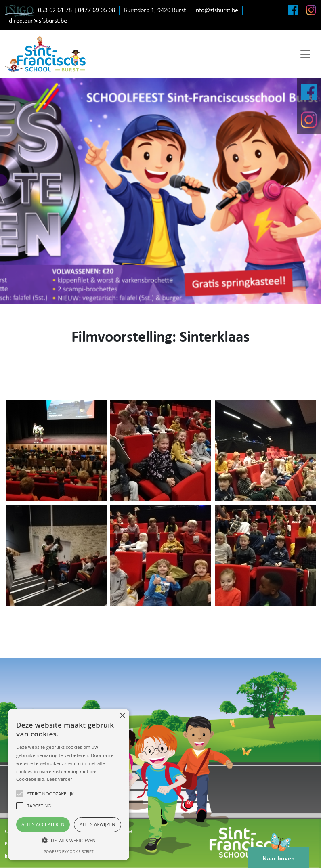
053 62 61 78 (55, 10)
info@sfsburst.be (216, 10)
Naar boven (279, 854)
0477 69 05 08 (97, 10)
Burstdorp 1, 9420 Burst (155, 10)
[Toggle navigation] (305, 54)
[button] (69, 840)
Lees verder (60, 779)
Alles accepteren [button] (43, 824)
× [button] (122, 716)
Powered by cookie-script (69, 852)
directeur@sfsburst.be (38, 21)
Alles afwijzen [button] (98, 824)
